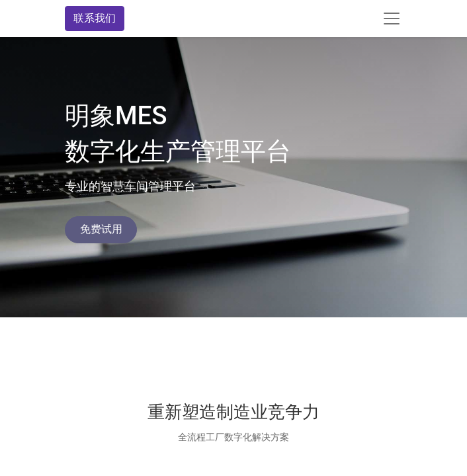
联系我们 (95, 18)
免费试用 (101, 229)
